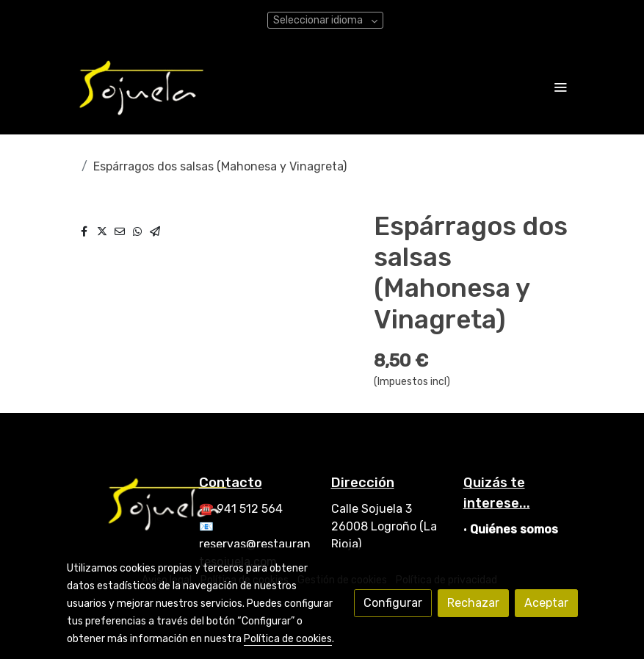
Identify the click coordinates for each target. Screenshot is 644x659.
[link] (142, 87)
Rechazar (473, 603)
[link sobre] (124, 503)
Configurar (393, 603)
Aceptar (546, 603)
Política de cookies (288, 639)
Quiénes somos (514, 529)
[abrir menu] (560, 87)
